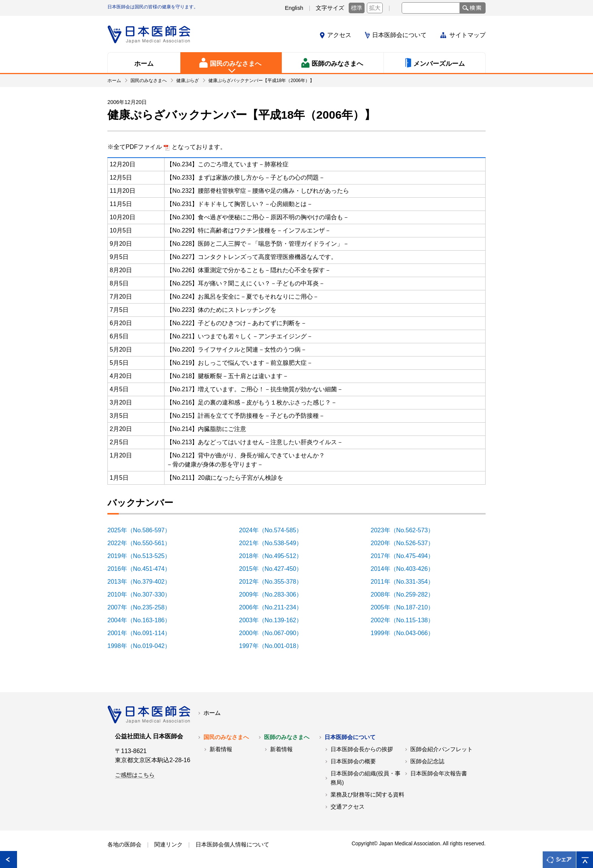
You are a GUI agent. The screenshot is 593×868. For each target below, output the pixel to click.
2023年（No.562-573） (406, 530)
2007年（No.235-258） (143, 607)
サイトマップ (467, 35)
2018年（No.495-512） (275, 556)
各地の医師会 (124, 845)
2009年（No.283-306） (275, 594)
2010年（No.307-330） (143, 594)
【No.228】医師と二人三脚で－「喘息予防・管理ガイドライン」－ (258, 244)
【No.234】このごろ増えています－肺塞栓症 (228, 164)
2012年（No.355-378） (275, 582)
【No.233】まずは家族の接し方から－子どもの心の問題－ (246, 177)
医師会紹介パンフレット (442, 749)
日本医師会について (399, 35)
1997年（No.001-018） (275, 646)
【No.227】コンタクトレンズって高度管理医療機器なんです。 (252, 257)
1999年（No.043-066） (406, 633)
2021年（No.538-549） (275, 543)
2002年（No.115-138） (406, 620)
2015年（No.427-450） (275, 569)
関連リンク (168, 845)
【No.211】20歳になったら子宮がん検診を (225, 478)
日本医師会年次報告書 (439, 773)
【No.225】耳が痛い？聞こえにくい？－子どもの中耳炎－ (246, 283)
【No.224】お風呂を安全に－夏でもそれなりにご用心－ (243, 297)
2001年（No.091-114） (143, 633)
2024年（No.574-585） (275, 530)
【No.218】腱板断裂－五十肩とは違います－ (228, 376)
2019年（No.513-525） (143, 556)
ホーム (212, 713)
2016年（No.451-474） (143, 569)
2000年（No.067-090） (275, 633)
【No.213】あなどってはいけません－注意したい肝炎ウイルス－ (255, 442)
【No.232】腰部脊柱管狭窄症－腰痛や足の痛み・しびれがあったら (258, 191)
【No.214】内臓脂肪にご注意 (206, 429)
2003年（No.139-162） (275, 620)
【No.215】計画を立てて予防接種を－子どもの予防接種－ (246, 416)
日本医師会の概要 (353, 761)
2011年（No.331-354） (406, 582)
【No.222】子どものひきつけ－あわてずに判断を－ (237, 323)
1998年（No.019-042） (143, 646)
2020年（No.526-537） (406, 543)
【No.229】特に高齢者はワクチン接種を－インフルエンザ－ (249, 230)
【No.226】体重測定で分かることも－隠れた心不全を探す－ (249, 270)
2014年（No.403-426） (406, 569)
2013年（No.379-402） (143, 582)
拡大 (375, 8)
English (294, 8)
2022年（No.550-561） (143, 543)
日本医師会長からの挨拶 (362, 749)
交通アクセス (348, 807)
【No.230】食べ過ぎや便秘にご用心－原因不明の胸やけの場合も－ (258, 217)
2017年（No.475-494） (406, 556)
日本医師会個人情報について (232, 845)
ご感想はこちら (135, 775)
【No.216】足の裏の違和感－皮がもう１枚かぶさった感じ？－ (252, 402)
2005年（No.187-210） (406, 607)
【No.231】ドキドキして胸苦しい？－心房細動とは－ (240, 204)
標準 (357, 8)
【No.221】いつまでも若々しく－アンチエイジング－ (240, 336)
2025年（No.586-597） (143, 530)
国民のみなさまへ (226, 737)
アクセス (339, 35)
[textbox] (431, 8)
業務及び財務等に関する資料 (367, 795)
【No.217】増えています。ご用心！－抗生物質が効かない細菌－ (255, 389)
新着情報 (221, 749)
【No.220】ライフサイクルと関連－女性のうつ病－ (237, 350)
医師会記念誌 (427, 761)
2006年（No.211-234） (275, 607)
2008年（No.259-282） (406, 594)
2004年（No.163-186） (143, 620)
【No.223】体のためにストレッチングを (222, 310)
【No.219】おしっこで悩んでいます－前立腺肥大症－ (240, 363)
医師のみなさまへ (287, 737)
